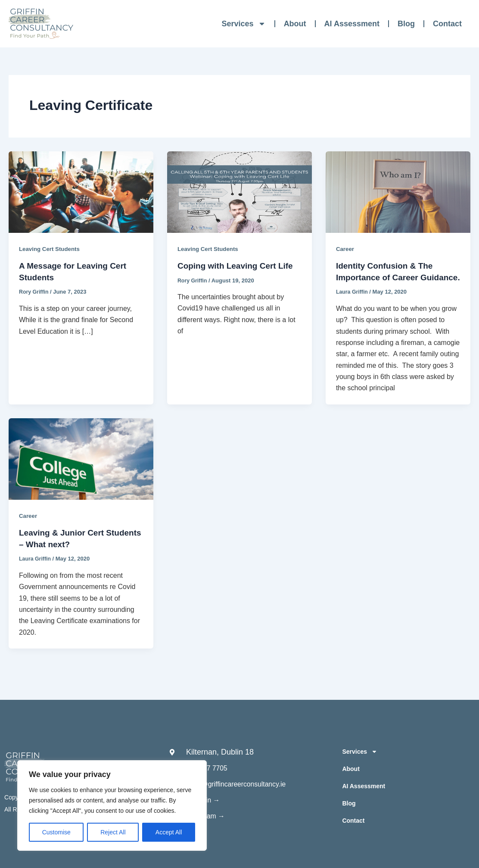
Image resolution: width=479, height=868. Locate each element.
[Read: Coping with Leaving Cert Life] (239, 192)
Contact (447, 24)
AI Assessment (352, 24)
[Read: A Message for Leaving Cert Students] (81, 192)
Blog (406, 24)
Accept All (169, 832)
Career (345, 249)
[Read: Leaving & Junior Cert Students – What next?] (81, 469)
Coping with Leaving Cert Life (238, 266)
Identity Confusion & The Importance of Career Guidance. (387, 277)
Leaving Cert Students (51, 249)
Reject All (113, 832)
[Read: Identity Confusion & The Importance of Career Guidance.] (398, 192)
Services (244, 24)
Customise (56, 832)
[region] (112, 805)
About (295, 24)
